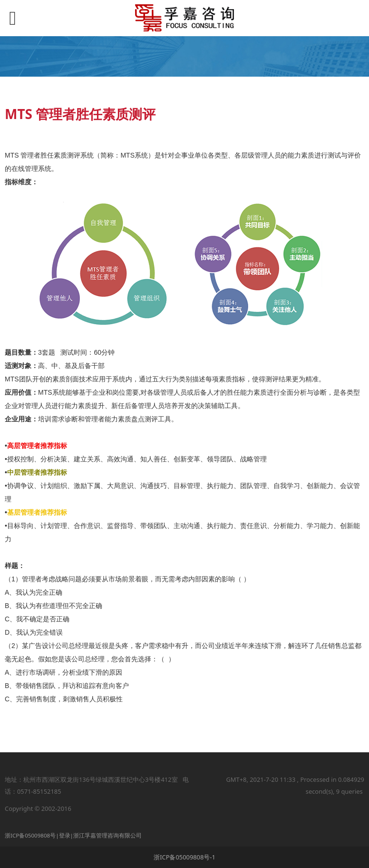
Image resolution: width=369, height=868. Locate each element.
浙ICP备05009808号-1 (184, 857)
